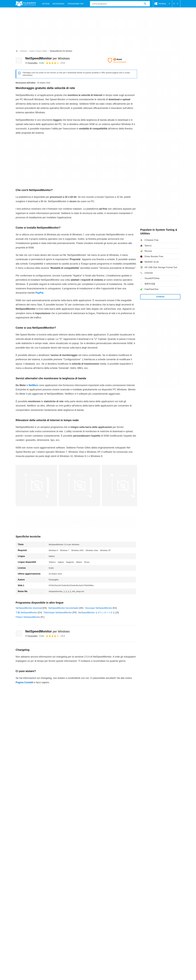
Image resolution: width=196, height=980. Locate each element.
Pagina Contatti (24, 682)
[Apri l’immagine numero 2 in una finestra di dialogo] (122, 485)
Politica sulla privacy (84, 877)
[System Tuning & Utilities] (38, 51)
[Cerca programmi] (145, 4)
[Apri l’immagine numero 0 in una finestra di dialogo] (36, 485)
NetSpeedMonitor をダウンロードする (96, 613)
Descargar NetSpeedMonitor (99, 608)
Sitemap (51, 871)
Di (31, 63)
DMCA (122, 877)
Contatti (26, 871)
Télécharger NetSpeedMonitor (58, 613)
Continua (160, 297)
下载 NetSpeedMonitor (26, 613)
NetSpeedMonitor (48, 58)
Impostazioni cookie (138, 877)
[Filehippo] (26, 4)
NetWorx (34, 385)
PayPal (39, 293)
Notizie (46, 4)
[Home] (17, 51)
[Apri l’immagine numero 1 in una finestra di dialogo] (79, 485)
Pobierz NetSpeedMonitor (28, 617)
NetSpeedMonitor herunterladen (64, 608)
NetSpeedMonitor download (29, 608)
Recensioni (58, 4)
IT (176, 4)
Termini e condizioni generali (29, 877)
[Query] (120, 4)
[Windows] (24, 51)
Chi (17, 871)
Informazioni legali (106, 877)
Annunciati (39, 871)
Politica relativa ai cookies (59, 877)
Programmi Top (76, 4)
